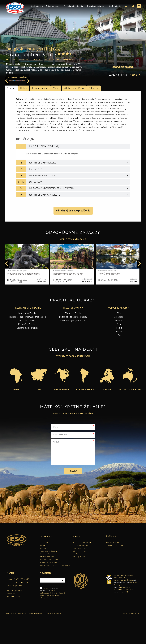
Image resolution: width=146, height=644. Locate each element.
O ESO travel (45, 570)
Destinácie (36, 6)
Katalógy (43, 576)
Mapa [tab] (56, 116)
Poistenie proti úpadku (48, 579)
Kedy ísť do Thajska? (27, 352)
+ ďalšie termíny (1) (17, 310)
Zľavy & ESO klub (46, 581)
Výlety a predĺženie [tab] (74, 116)
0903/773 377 (22, 607)
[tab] (73, 174)
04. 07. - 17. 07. (109, 307)
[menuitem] (14, 7)
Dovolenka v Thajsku (27, 341)
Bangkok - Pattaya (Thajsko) (33, 49)
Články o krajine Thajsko (27, 355)
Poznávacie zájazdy (74, 6)
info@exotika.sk (18, 613)
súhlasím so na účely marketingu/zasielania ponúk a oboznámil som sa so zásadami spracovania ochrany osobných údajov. (52, 620)
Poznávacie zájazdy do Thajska (73, 344)
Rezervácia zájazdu (123, 67)
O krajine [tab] (94, 116)
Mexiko (119, 348)
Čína (119, 341)
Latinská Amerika (84, 417)
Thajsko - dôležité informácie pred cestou (27, 344)
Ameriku (117, 615)
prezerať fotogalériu (128, 105)
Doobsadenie (115, 6)
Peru (119, 352)
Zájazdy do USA (79, 584)
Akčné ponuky (52, 6)
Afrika (16, 417)
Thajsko (119, 355)
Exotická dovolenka (113, 570)
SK (139, 6)
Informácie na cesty (47, 584)
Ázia (39, 417)
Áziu (135, 608)
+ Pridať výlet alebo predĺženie (73, 238)
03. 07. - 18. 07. (63, 307)
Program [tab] (11, 116)
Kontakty (43, 573)
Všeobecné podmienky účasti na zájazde (55, 593)
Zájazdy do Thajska (73, 341)
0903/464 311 (22, 610)
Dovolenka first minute (114, 573)
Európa (107, 417)
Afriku (116, 620)
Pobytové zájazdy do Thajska (73, 348)
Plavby (76, 581)
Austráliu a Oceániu (121, 610)
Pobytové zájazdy (96, 6)
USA (119, 363)
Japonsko (119, 344)
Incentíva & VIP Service (48, 590)
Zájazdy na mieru (80, 579)
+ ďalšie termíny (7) (62, 310)
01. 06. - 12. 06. (18, 307)
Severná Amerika (62, 417)
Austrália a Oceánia (130, 417)
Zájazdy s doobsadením (49, 587)
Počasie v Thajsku (27, 348)
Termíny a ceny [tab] (40, 116)
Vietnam (119, 359)
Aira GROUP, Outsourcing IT (132, 641)
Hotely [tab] (24, 116)
